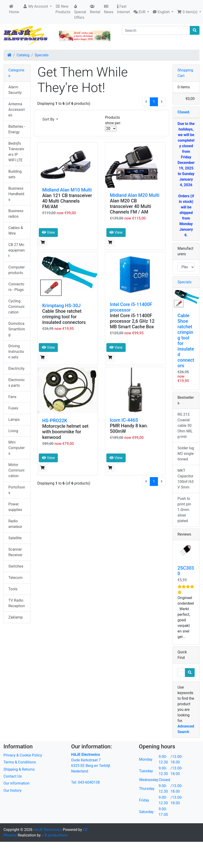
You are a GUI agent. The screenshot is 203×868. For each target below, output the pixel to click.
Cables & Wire (16, 231)
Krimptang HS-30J (61, 306)
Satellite (15, 538)
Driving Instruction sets (16, 352)
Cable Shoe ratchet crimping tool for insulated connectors (64, 317)
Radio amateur (15, 524)
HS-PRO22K (55, 421)
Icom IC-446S (124, 420)
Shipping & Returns (19, 769)
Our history (13, 790)
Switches (16, 566)
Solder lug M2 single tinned (186, 454)
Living (13, 431)
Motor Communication (16, 470)
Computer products (17, 270)
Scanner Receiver (15, 552)
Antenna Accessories (17, 110)
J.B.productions (55, 835)
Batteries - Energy (17, 129)
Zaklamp (16, 617)
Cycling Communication (16, 307)
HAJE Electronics (48, 830)
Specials (42, 55)
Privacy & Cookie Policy (23, 755)
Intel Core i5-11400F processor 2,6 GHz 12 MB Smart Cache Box (132, 321)
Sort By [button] (49, 119)
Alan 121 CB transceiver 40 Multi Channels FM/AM (67, 201)
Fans (12, 397)
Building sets (15, 174)
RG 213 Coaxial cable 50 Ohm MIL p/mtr (185, 426)
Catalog (23, 55)
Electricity (16, 369)
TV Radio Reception (17, 603)
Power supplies (15, 507)
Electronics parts (17, 383)
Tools (13, 589)
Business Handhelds (16, 194)
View (48, 232)
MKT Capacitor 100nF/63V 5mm (185, 479)
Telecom (15, 578)
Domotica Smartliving (17, 329)
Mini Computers (17, 448)
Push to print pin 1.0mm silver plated (184, 510)
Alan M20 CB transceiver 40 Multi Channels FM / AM (131, 206)
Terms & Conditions (20, 762)
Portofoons (17, 490)
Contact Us (13, 776)
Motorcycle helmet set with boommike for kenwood (65, 432)
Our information (16, 783)
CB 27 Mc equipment (17, 250)
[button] (37, 6)
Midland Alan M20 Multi (135, 195)
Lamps (14, 420)
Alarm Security (15, 90)
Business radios (16, 214)
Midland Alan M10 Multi (67, 190)
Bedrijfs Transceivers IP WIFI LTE (16, 152)
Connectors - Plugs (16, 287)
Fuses (13, 408)
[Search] (156, 30)
